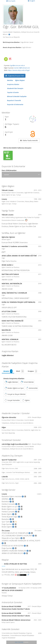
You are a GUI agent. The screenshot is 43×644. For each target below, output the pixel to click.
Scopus (33, 371)
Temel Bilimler (27, 382)
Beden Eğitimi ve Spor (14, 388)
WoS (20, 371)
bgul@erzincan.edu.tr (17, 65)
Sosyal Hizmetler (12, 400)
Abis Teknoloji (19, 642)
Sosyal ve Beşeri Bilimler (15, 394)
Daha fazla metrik (29, 140)
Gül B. (4, 566)
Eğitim (26, 400)
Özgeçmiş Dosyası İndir (15, 76)
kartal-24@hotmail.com (22, 68)
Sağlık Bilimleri (11, 382)
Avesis (8, 371)
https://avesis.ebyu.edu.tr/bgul (19, 70)
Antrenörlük (31, 388)
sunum (6, 175)
